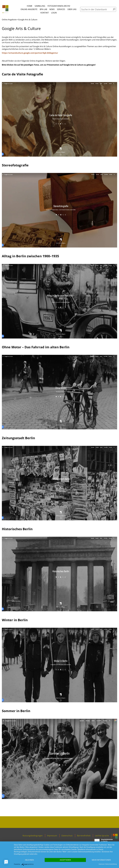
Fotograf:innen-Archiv (59, 6)
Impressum (52, 836)
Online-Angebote (29, 9)
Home (30, 6)
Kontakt (45, 13)
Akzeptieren (65, 860)
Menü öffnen (49, 4)
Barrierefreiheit (84, 836)
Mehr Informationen (101, 860)
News (52, 9)
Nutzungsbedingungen (33, 836)
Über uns (72, 9)
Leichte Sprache (102, 836)
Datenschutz (67, 836)
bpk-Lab (43, 9)
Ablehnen (29, 860)
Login (54, 13)
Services (61, 9)
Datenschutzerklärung (111, 864)
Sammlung (40, 6)
